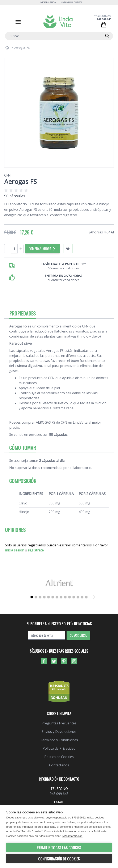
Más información (72, 836)
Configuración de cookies (59, 859)
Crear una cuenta (72, 2)
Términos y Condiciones (59, 740)
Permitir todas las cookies (59, 848)
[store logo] (58, 22)
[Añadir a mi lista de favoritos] (68, 249)
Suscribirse (78, 635)
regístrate (36, 550)
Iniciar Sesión (48, 2)
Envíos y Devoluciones (59, 732)
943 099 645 (104, 19)
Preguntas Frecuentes (59, 723)
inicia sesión (15, 550)
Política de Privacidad (59, 748)
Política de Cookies (59, 757)
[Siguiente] (95, 597)
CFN (7, 175)
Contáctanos (59, 765)
